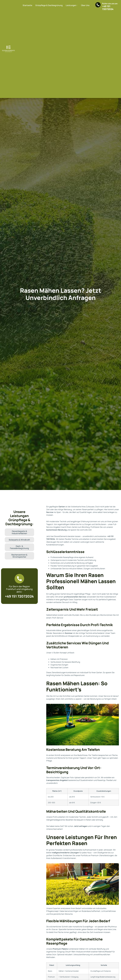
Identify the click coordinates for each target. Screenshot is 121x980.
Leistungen (72, 5)
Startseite (27, 5)
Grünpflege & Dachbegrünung (49, 5)
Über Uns (85, 5)
